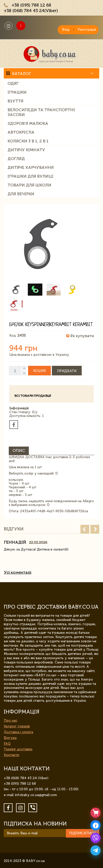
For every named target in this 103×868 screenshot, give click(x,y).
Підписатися (82, 833)
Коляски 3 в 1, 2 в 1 (28, 141)
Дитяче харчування (31, 167)
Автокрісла (21, 132)
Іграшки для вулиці (30, 176)
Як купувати (80, 336)
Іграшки (17, 92)
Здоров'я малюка (28, 123)
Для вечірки (21, 194)
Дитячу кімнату (26, 150)
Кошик (39, 371)
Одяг (13, 83)
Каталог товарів (17, 726)
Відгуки (10, 738)
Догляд (16, 159)
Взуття (15, 101)
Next (95, 529)
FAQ (7, 744)
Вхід (66, 30)
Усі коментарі (18, 572)
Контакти (11, 755)
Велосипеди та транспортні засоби (41, 112)
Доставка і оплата (18, 732)
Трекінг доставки (18, 749)
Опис (19, 450)
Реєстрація (87, 30)
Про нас (11, 720)
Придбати (67, 371)
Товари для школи (29, 185)
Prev (85, 529)
